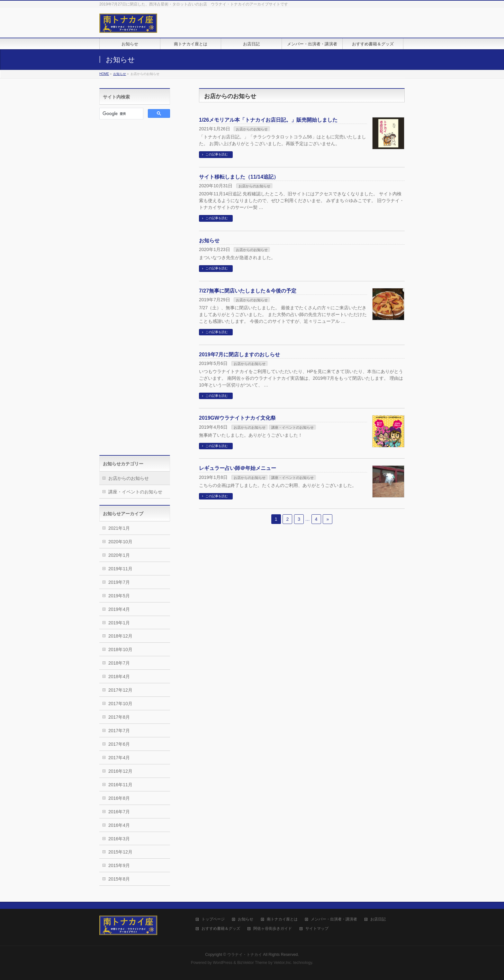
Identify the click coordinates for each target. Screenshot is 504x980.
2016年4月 (119, 825)
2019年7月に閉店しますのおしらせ (240, 355)
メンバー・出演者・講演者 (334, 919)
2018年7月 (119, 663)
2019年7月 (119, 582)
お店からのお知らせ (252, 129)
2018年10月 (120, 649)
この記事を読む (217, 154)
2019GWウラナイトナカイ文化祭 (237, 418)
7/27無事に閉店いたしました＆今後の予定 (248, 291)
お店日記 (378, 919)
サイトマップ (317, 929)
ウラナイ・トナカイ (245, 955)
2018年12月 (120, 636)
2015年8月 (119, 879)
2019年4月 (119, 609)
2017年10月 (120, 704)
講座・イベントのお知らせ (292, 427)
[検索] (121, 114)
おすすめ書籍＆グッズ (221, 929)
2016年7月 (119, 812)
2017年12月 (120, 690)
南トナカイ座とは (282, 919)
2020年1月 (119, 555)
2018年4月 (119, 677)
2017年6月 (119, 744)
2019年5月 (119, 596)
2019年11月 (120, 569)
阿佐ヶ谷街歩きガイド (273, 929)
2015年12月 (120, 852)
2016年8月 (119, 798)
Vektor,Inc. (283, 963)
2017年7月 (119, 731)
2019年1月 (119, 623)
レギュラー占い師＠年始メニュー (238, 468)
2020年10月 (120, 542)
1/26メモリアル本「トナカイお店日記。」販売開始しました (268, 120)
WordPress (223, 963)
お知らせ (209, 241)
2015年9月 (119, 865)
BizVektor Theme (252, 963)
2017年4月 (119, 758)
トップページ (213, 919)
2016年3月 (119, 839)
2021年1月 (119, 528)
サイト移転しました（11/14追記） (239, 177)
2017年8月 (119, 717)
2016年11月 (120, 785)
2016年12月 (120, 771)
